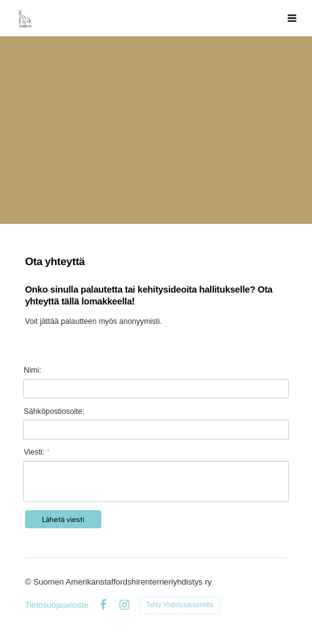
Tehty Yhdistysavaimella (180, 605)
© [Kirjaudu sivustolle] (29, 582)
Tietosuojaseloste (57, 605)
